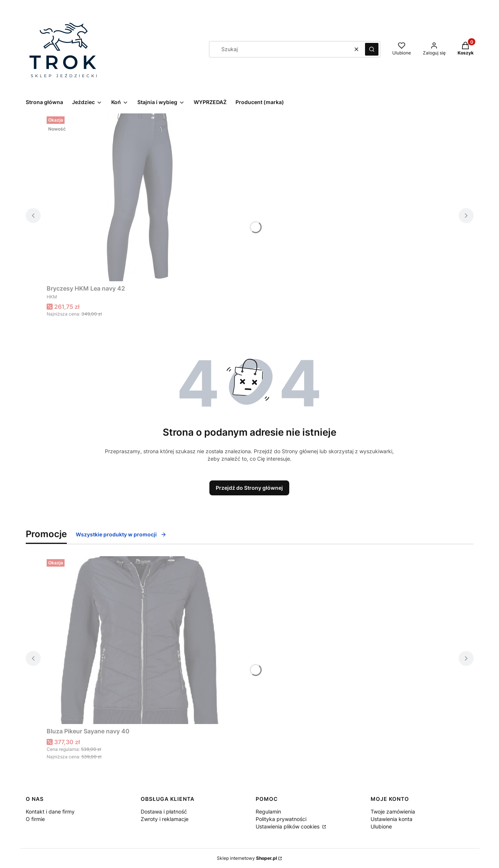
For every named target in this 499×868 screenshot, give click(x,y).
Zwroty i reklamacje (165, 819)
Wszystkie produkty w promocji (121, 534)
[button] (372, 49)
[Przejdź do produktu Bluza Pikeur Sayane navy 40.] (140, 640)
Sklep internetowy (247, 858)
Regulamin (268, 811)
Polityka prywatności (281, 819)
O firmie (35, 819)
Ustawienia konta (392, 819)
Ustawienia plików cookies (288, 826)
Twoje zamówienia (393, 811)
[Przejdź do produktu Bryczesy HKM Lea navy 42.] (140, 197)
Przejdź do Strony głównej (249, 488)
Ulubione (381, 826)
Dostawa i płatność (164, 811)
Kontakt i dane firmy (50, 811)
